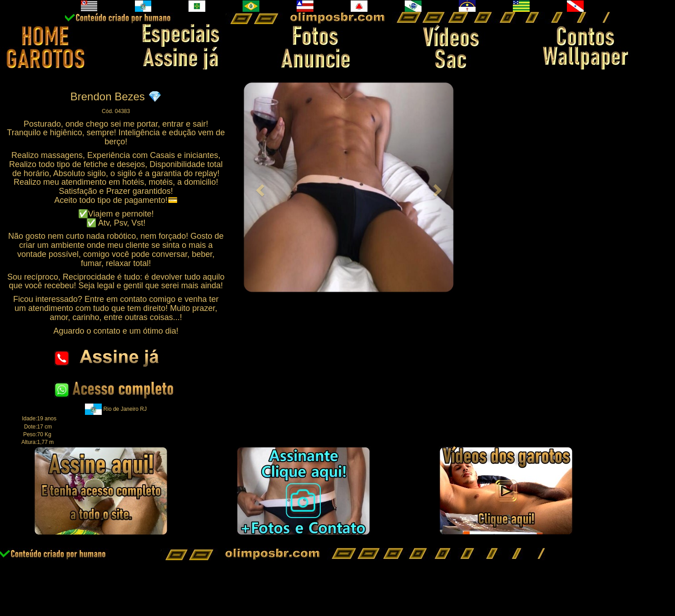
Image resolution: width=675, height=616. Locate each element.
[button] (259, 187)
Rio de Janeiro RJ (125, 409)
